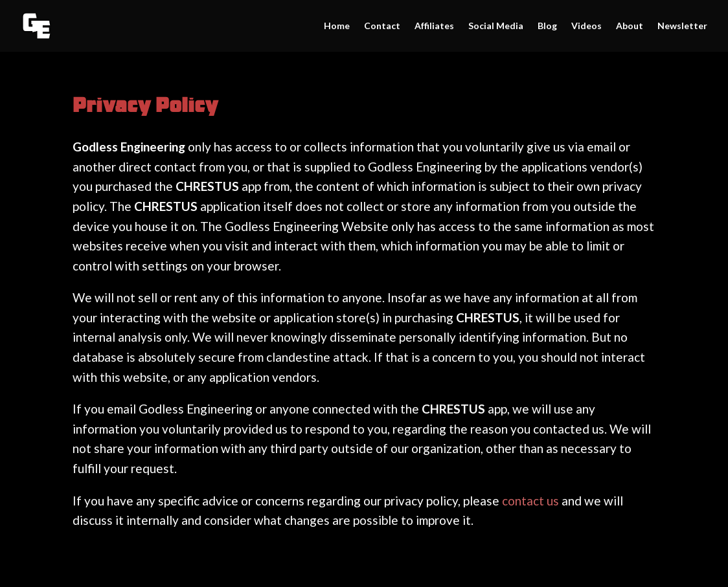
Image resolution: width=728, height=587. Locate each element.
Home (337, 26)
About (630, 26)
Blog (547, 26)
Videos (586, 26)
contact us (530, 501)
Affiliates (434, 26)
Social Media (496, 26)
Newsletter (682, 26)
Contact (382, 26)
